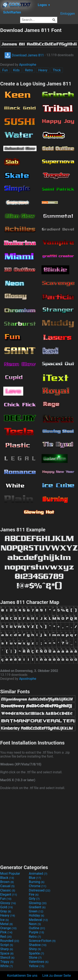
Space (7, 953)
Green (36, 911)
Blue (35, 878)
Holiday (37, 915)
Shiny (35, 949)
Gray (6, 911)
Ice (4, 920)
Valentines (39, 962)
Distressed (40, 890)
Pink (6, 932)
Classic (8, 890)
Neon (35, 924)
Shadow (38, 945)
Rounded (10, 941)
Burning (37, 882)
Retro (29, 70)
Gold (7, 907)
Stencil (7, 958)
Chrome (38, 886)
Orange (8, 928)
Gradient (37, 907)
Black (7, 878)
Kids (16, 70)
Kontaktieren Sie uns (22, 976)
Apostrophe (28, 65)
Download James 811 (24, 55)
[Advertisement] (39, 827)
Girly (34, 899)
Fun (5, 70)
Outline (37, 928)
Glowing (38, 903)
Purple (36, 932)
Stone (35, 958)
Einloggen (68, 14)
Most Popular (10, 874)
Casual (7, 886)
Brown (7, 882)
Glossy (8, 903)
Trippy (7, 962)
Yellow (37, 966)
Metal (7, 924)
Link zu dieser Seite (57, 976)
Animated (38, 874)
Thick (57, 70)
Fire (34, 894)
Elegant (9, 894)
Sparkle (36, 953)
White (7, 966)
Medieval (38, 920)
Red (6, 937)
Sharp (7, 949)
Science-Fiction (42, 941)
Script (7, 945)
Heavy (43, 70)
